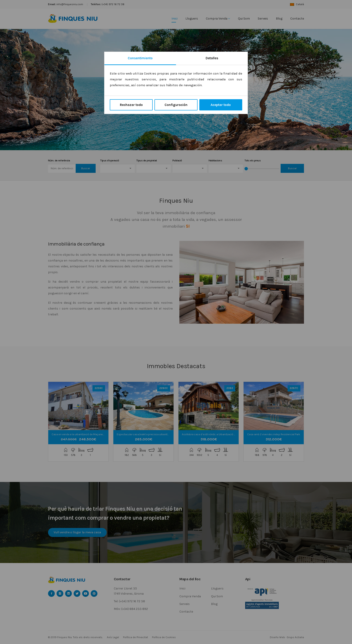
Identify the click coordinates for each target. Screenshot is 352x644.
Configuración (176, 105)
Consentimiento (140, 58)
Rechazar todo (131, 105)
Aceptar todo (221, 105)
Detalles (212, 58)
